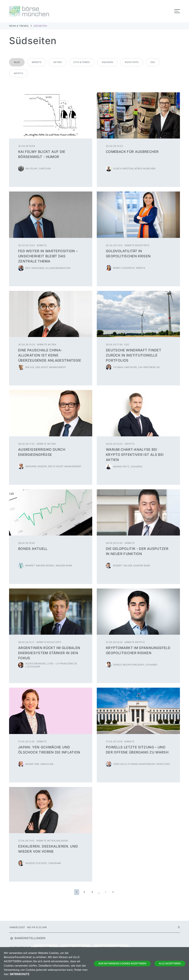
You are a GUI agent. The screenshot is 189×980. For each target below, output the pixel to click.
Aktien (57, 62)
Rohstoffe (132, 62)
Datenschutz (20, 974)
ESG (153, 62)
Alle (17, 62)
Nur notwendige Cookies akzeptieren (122, 963)
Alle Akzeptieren (170, 963)
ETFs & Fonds (82, 62)
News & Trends (19, 26)
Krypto (18, 73)
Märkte (37, 62)
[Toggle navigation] (177, 11)
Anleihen (107, 62)
